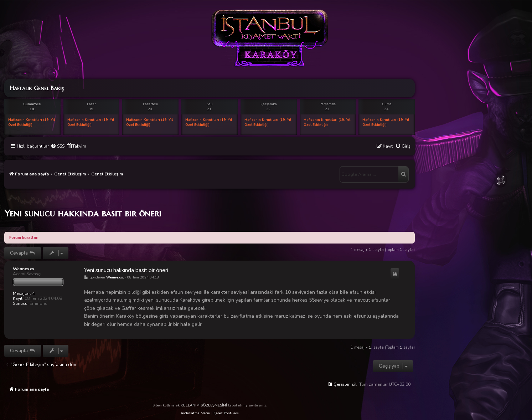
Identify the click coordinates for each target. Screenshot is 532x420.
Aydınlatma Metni (195, 413)
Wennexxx (24, 269)
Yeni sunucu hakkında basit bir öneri (83, 213)
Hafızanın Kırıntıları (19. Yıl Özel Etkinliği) (32, 122)
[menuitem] (58, 146)
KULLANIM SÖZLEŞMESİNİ (204, 405)
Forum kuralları (24, 238)
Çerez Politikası (226, 413)
